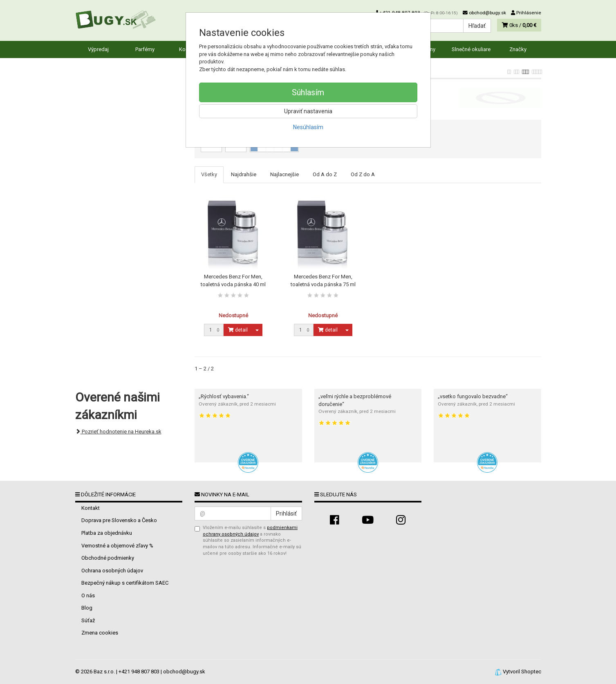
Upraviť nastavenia (308, 111)
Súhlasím (308, 92)
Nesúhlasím (308, 127)
